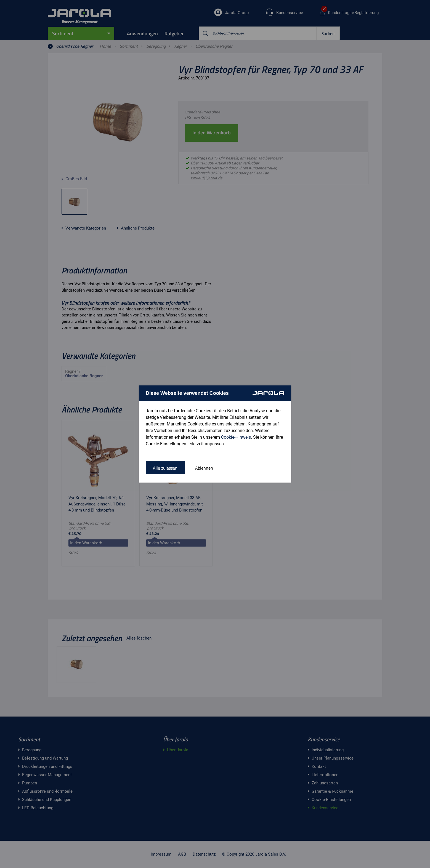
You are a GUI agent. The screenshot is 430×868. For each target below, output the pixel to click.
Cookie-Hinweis (236, 437)
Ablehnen (204, 468)
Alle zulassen (165, 468)
